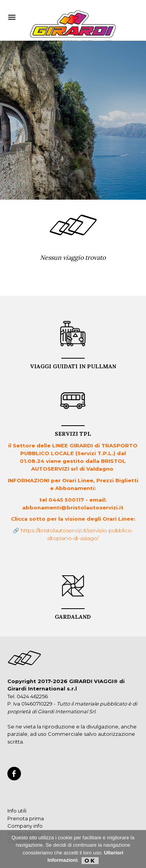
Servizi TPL (73, 431)
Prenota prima (26, 818)
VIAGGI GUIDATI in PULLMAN (73, 364)
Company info (25, 826)
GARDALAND (73, 614)
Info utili (17, 811)
